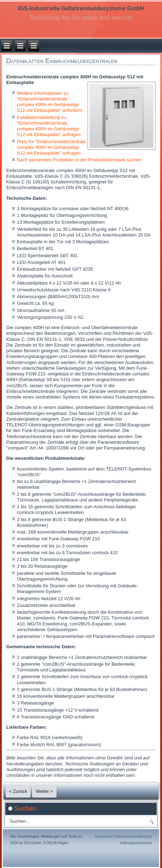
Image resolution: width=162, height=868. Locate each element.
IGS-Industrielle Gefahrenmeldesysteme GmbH (81, 8)
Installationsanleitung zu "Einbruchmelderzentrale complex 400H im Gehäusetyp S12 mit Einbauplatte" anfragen (49, 126)
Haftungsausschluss (136, 843)
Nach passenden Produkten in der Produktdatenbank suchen (79, 160)
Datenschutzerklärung (133, 836)
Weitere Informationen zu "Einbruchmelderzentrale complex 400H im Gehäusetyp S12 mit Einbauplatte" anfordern (50, 102)
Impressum (104, 836)
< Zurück (18, 791)
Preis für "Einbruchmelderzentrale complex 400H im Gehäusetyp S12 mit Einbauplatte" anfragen (52, 147)
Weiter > (44, 791)
